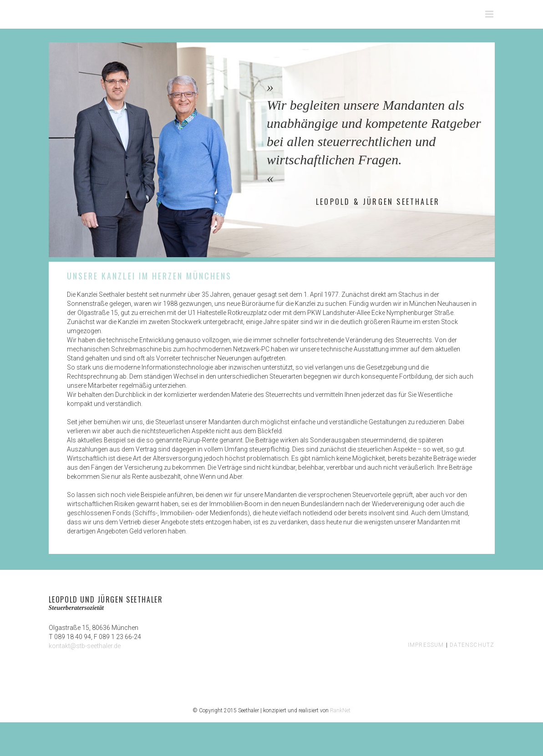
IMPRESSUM (426, 645)
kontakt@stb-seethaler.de (85, 646)
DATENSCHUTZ (472, 645)
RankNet (340, 710)
